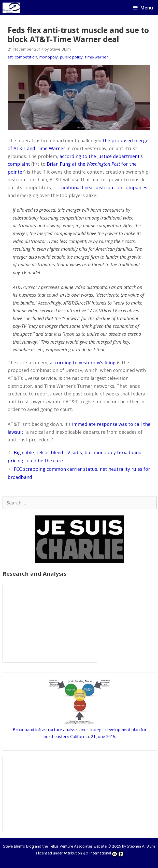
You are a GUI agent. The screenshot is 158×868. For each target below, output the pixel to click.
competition (26, 57)
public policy (71, 57)
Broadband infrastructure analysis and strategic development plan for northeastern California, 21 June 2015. (80, 730)
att (10, 57)
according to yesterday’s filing (83, 363)
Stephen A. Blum (141, 846)
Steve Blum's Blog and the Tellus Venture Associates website (55, 846)
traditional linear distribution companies (102, 187)
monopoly (48, 57)
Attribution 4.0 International (94, 853)
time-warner (96, 57)
